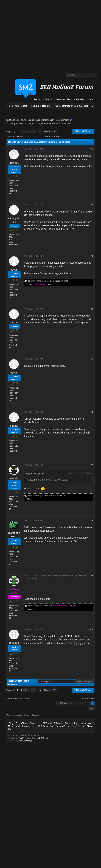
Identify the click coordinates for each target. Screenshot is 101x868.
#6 (92, 412)
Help (90, 99)
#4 (92, 309)
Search (48, 99)
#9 (92, 576)
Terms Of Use (78, 726)
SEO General (62, 120)
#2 (92, 205)
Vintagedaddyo (26, 741)
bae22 (13, 323)
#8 (92, 520)
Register (46, 106)
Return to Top (71, 723)
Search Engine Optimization (41, 120)
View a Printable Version (19, 699)
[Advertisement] (33, 35)
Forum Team (22, 723)
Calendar (78, 99)
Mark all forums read (25, 726)
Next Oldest (16, 681)
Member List (62, 99)
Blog (11, 723)
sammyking (32, 263)
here (48, 599)
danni (13, 479)
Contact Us (35, 723)
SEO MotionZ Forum (16, 120)
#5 (92, 359)
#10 (91, 629)
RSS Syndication (46, 726)
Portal (36, 99)
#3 (92, 256)
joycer (13, 270)
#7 (92, 465)
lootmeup (31, 609)
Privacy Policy (62, 726)
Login (35, 106)
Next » (47, 132)
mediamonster (29, 578)
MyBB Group (42, 738)
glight (13, 426)
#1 (92, 149)
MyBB (21, 738)
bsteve (13, 163)
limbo (29, 284)
